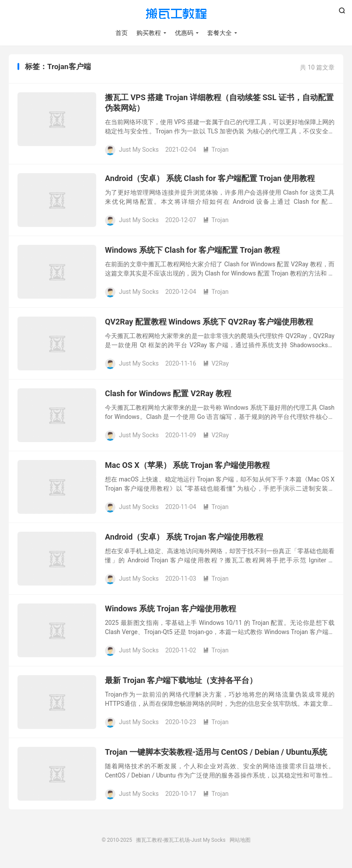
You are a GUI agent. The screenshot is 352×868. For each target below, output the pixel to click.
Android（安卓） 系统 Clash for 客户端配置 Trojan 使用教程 (210, 178)
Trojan (216, 150)
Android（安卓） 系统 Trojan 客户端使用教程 (184, 537)
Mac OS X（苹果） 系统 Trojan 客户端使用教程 (188, 465)
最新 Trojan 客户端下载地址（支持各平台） (181, 680)
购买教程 (149, 33)
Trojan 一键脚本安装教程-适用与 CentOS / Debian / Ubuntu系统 (216, 752)
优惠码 (184, 33)
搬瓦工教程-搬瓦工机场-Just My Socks (176, 14)
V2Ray (216, 363)
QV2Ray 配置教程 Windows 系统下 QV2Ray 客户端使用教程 (209, 322)
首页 (122, 33)
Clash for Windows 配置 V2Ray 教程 (168, 393)
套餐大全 (220, 33)
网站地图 (240, 840)
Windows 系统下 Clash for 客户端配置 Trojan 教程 (192, 250)
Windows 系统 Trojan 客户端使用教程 (171, 608)
